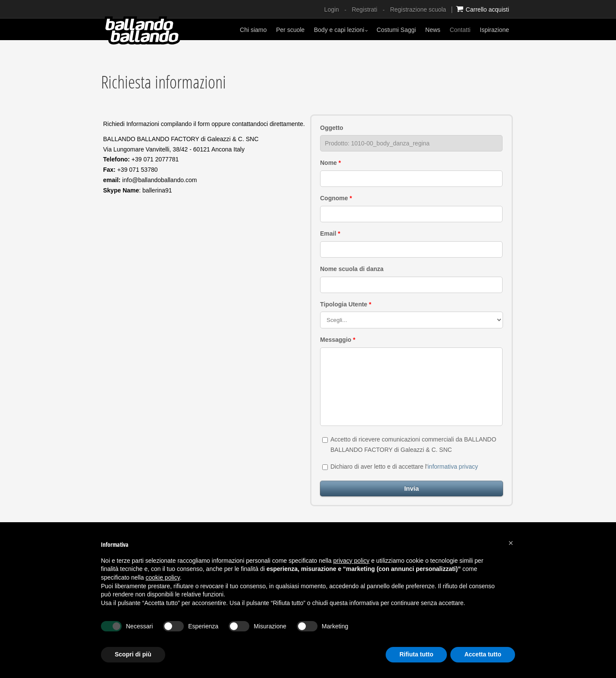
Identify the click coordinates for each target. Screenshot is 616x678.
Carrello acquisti (482, 9)
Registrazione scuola (418, 9)
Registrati (364, 9)
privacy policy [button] (352, 561)
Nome (330, 163)
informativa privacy (453, 467)
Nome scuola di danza (352, 269)
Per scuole (290, 30)
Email (330, 233)
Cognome (336, 198)
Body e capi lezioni (341, 30)
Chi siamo (253, 30)
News (433, 30)
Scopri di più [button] (133, 654)
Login (332, 9)
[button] (511, 543)
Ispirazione (494, 30)
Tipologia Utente (346, 304)
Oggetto (332, 128)
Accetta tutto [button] (483, 654)
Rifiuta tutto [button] (416, 654)
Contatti (460, 30)
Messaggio (338, 340)
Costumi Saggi (396, 30)
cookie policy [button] (163, 577)
